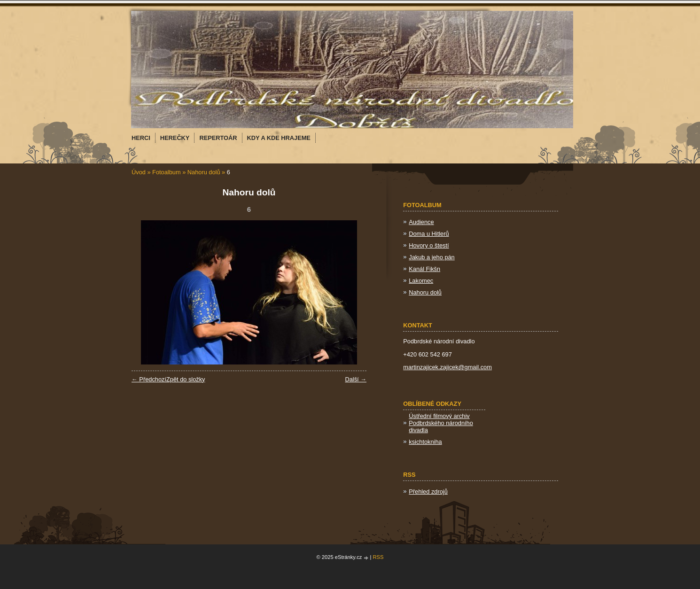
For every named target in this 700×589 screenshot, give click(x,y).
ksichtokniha (425, 442)
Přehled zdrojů (428, 492)
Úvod (139, 172)
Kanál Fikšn (424, 269)
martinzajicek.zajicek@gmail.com (447, 367)
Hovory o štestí (429, 245)
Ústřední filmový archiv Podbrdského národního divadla (441, 423)
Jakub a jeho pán (432, 257)
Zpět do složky (186, 379)
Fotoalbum (166, 172)
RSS (378, 557)
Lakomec (421, 281)
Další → (356, 379)
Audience (421, 222)
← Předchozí (149, 379)
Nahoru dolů (204, 172)
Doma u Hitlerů (429, 234)
